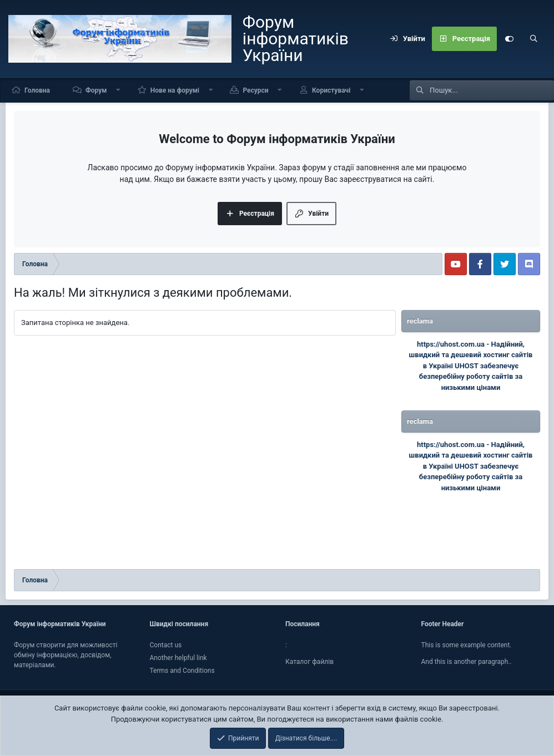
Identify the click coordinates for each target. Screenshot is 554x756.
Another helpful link (178, 658)
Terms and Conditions (182, 671)
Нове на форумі (175, 90)
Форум (96, 90)
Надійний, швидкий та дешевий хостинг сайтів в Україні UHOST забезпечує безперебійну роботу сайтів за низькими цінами (471, 366)
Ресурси (255, 90)
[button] (118, 90)
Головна (37, 90)
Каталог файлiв (309, 662)
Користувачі (331, 90)
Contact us (166, 645)
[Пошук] (533, 39)
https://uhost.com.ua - (454, 344)
